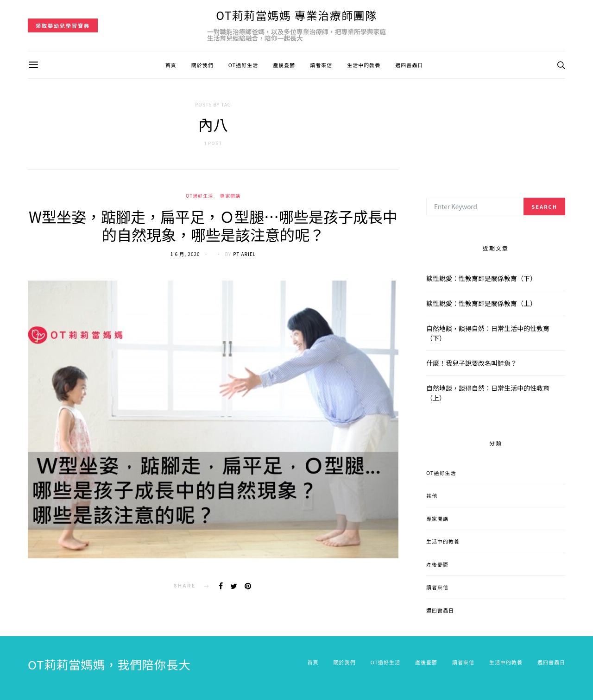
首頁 (171, 65)
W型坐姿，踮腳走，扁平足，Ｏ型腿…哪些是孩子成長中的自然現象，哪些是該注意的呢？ (213, 225)
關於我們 (202, 65)
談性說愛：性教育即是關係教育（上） (481, 303)
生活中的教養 (364, 65)
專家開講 (230, 196)
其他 (432, 495)
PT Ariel (244, 254)
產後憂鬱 (284, 65)
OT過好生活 (243, 65)
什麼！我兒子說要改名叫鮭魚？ (472, 363)
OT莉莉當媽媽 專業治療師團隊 (296, 15)
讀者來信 (321, 65)
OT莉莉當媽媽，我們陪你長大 (109, 664)
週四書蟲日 (409, 65)
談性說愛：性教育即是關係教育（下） (481, 278)
